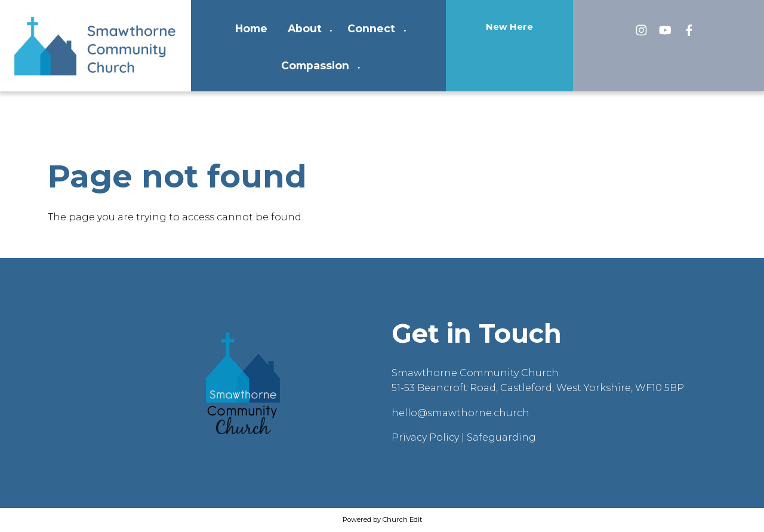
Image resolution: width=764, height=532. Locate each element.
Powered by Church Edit (382, 519)
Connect (371, 28)
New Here (509, 27)
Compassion (315, 65)
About (305, 28)
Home (251, 28)
